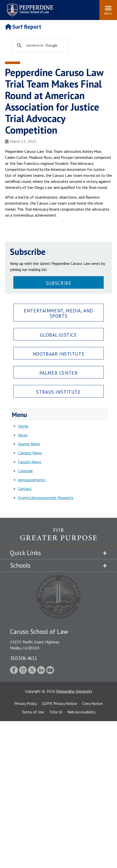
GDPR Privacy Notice (60, 703)
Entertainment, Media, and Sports (58, 313)
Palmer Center (59, 373)
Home (23, 426)
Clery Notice (92, 703)
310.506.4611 (24, 658)
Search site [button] (27, 8)
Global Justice (58, 335)
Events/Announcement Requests (46, 498)
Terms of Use (33, 712)
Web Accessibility (81, 712)
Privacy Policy (26, 703)
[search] (45, 46)
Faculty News (30, 462)
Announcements (32, 480)
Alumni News (29, 444)
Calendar (25, 471)
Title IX (56, 712)
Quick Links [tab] (25, 553)
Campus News (30, 453)
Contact (25, 489)
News (23, 435)
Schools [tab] (20, 565)
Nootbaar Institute (59, 354)
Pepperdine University (74, 691)
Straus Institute (58, 392)
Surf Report (23, 27)
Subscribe (59, 283)
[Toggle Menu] (108, 10)
